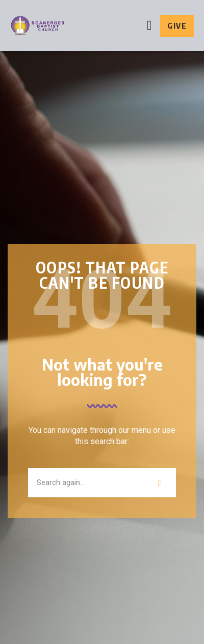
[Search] (159, 483)
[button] (150, 26)
